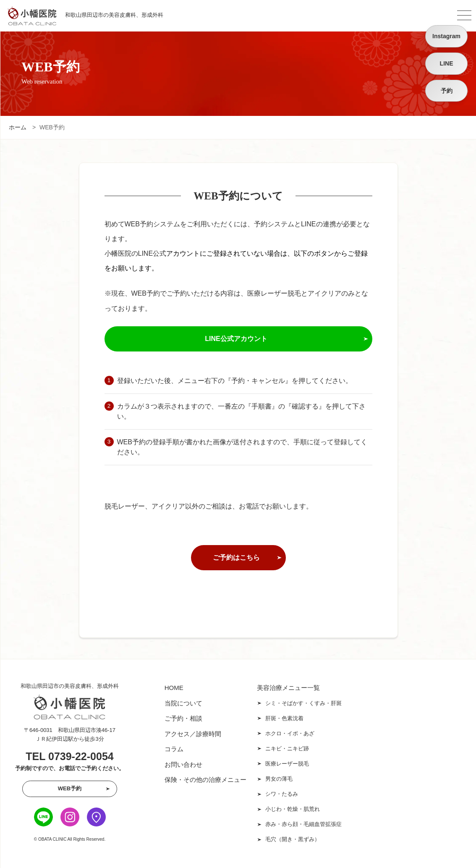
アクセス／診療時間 (193, 734)
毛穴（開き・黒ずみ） (293, 839)
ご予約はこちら (236, 557)
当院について (183, 703)
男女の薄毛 (279, 779)
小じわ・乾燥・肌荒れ (293, 809)
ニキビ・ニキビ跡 (287, 749)
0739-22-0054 (81, 756)
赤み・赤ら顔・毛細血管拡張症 (303, 824)
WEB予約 (70, 788)
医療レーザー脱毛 (287, 764)
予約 (447, 91)
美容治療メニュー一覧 (288, 688)
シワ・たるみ (282, 794)
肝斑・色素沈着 (284, 718)
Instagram (446, 36)
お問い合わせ (183, 764)
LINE (447, 63)
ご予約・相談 (183, 718)
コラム (174, 749)
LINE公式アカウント (236, 339)
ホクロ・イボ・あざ (290, 733)
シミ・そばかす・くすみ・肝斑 (303, 703)
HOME (174, 688)
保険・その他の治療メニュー (205, 780)
